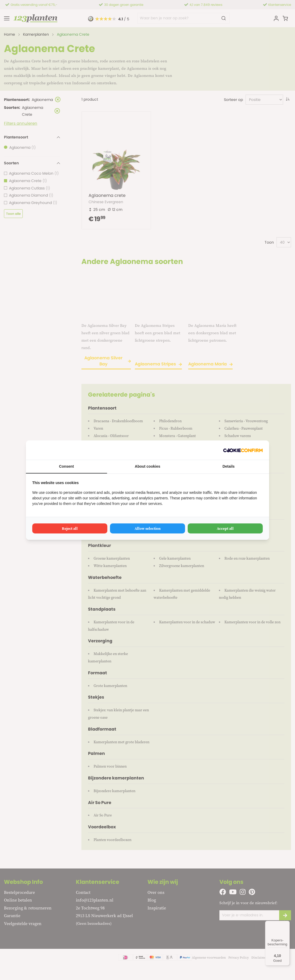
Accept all (225, 528)
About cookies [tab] (147, 466)
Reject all (70, 528)
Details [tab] (229, 466)
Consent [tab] (66, 466)
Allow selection (148, 528)
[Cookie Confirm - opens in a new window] (243, 450)
